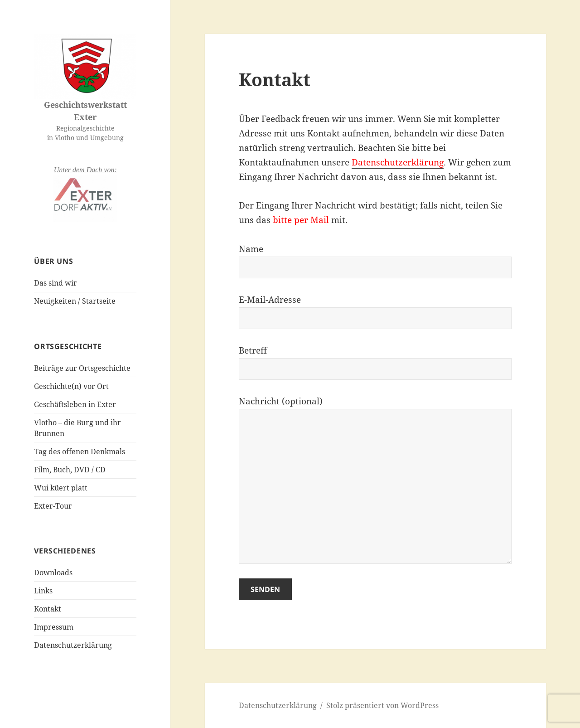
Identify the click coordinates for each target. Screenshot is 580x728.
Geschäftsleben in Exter (75, 404)
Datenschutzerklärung (73, 645)
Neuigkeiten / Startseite (75, 301)
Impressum (54, 627)
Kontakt (48, 609)
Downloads (53, 573)
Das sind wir (56, 283)
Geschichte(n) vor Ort (71, 386)
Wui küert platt (61, 488)
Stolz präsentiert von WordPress (382, 705)
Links (43, 591)
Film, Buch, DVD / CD (70, 470)
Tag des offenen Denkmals (80, 451)
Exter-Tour (53, 506)
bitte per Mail (301, 220)
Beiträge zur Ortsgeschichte (82, 368)
